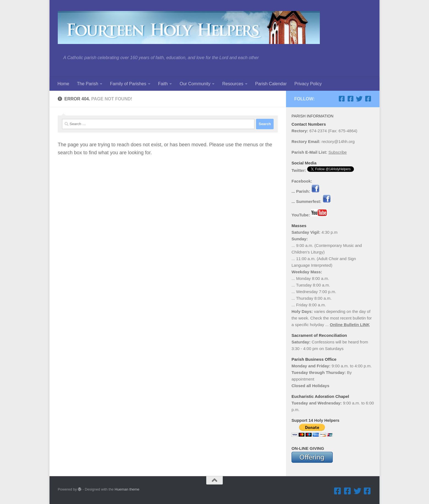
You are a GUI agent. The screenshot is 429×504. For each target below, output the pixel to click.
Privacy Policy (308, 84)
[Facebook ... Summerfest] (350, 99)
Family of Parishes (128, 84)
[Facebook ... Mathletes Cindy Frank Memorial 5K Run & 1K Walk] (368, 99)
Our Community (195, 84)
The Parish (88, 84)
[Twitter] (359, 99)
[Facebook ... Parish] (342, 99)
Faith (163, 84)
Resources (233, 84)
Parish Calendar (271, 84)
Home (63, 84)
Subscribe (338, 152)
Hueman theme (127, 489)
